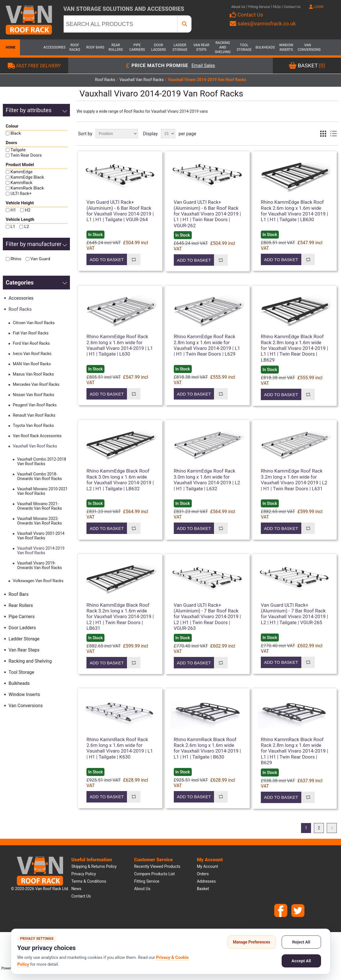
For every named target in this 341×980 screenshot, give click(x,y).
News (76, 889)
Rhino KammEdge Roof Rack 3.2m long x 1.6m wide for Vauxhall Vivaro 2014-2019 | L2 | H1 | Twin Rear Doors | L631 (294, 480)
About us (142, 889)
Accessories (53, 47)
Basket (203, 889)
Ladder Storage (180, 47)
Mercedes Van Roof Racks (36, 384)
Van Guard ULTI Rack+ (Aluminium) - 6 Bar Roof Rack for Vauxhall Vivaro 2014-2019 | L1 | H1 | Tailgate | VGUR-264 (120, 211)
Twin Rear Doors (26, 155)
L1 (13, 227)
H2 (28, 210)
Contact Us (292, 7)
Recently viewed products (157, 866)
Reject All (301, 942)
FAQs (277, 7)
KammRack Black (27, 188)
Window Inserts (286, 47)
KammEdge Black (27, 177)
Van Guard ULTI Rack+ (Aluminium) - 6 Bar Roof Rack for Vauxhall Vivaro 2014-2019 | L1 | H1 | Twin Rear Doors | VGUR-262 (207, 214)
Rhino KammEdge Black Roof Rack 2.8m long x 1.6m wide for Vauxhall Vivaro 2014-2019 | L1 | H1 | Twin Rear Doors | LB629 (294, 348)
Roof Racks (75, 47)
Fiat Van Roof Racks (31, 333)
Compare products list (155, 874)
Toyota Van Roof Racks (33, 426)
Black (16, 133)
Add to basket (107, 260)
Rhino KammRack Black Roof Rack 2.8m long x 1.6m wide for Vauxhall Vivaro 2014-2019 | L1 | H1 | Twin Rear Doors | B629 (294, 751)
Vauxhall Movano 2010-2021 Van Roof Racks (42, 491)
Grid (323, 134)
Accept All (301, 961)
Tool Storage (244, 47)
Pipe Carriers (137, 47)
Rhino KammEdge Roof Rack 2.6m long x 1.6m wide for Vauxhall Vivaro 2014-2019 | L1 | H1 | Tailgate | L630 (120, 345)
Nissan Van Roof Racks (34, 395)
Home (10, 47)
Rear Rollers (116, 47)
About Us (238, 7)
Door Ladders (159, 47)
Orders (203, 874)
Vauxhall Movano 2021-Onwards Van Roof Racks (40, 506)
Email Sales (203, 66)
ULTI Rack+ (21, 193)
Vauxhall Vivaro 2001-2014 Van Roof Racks (41, 536)
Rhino (16, 259)
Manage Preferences (252, 942)
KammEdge (22, 172)
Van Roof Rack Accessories (37, 436)
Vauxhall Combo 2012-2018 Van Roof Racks (42, 461)
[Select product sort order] (117, 134)
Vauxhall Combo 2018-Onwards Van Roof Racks (40, 476)
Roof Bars (95, 47)
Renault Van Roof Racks (34, 415)
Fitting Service (259, 7)
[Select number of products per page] (168, 134)
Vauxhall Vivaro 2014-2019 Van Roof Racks (41, 551)
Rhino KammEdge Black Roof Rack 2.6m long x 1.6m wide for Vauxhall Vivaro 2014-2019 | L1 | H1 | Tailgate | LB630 (294, 211)
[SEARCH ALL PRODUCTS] (120, 24)
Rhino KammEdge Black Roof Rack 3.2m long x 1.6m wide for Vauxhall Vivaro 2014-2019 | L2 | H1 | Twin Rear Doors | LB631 (120, 617)
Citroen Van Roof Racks (34, 323)
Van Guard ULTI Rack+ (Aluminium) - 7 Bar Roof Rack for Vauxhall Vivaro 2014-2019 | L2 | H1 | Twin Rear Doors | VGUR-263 (207, 617)
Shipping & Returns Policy (94, 866)
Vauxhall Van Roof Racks (35, 446)
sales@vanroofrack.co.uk (263, 24)
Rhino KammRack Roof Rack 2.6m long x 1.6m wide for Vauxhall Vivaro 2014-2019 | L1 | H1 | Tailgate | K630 (120, 748)
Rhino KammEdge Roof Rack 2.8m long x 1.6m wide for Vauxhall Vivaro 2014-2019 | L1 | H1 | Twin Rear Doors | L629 (207, 345)
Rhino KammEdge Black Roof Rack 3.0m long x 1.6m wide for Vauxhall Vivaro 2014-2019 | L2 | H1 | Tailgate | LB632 (120, 480)
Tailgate (18, 150)
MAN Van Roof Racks (32, 364)
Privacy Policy (84, 874)
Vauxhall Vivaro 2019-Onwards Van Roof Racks (40, 565)
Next (332, 828)
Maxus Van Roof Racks (33, 374)
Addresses (206, 881)
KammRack (22, 183)
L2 (27, 227)
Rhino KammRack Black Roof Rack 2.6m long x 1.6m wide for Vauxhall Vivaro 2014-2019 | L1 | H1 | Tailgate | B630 (207, 748)
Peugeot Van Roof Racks (35, 405)
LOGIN (316, 7)
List (333, 134)
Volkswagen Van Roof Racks (38, 581)
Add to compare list (134, 259)
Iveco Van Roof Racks (32, 354)
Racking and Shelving (223, 47)
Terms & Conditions (89, 881)
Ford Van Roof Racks (31, 343)
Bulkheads (265, 47)
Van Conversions (308, 47)
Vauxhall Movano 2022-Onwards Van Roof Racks (40, 521)
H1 (13, 210)
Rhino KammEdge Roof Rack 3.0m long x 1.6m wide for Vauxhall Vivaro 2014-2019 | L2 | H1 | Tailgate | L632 (207, 480)
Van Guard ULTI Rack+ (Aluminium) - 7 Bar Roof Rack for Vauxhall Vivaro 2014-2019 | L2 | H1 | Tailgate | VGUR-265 (294, 614)
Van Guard (40, 259)
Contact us (81, 896)
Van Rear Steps (201, 47)
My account (207, 866)
